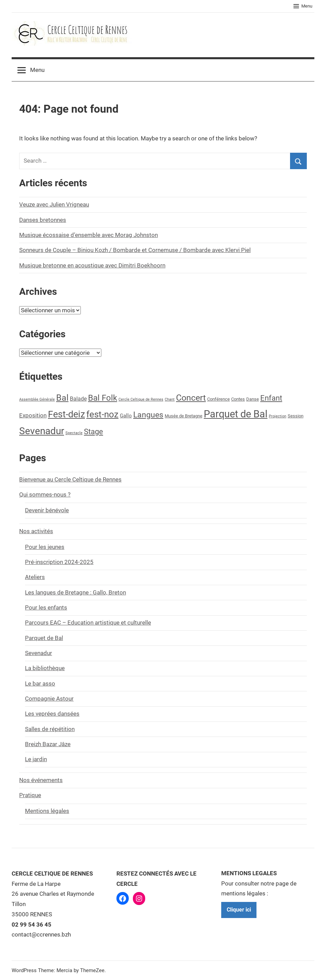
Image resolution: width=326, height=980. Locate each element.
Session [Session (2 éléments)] (296, 416)
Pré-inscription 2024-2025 (59, 562)
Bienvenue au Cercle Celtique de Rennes (70, 479)
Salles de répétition (50, 729)
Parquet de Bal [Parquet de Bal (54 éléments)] (236, 414)
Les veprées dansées (52, 714)
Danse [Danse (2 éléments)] (253, 399)
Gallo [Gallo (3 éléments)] (126, 416)
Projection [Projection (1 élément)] (278, 416)
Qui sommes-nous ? (45, 494)
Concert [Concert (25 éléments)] (191, 398)
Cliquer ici (239, 910)
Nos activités (36, 531)
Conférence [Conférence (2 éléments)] (218, 399)
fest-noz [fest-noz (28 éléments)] (102, 414)
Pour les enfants (46, 607)
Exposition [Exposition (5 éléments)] (33, 415)
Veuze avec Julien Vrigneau (54, 204)
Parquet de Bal (44, 638)
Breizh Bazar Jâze (48, 744)
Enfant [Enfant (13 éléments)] (271, 398)
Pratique (30, 795)
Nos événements (41, 780)
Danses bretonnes (43, 220)
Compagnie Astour (49, 699)
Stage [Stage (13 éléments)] (93, 432)
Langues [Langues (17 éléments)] (148, 415)
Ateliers (35, 577)
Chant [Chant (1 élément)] (170, 399)
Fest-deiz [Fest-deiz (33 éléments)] (66, 414)
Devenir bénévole (47, 510)
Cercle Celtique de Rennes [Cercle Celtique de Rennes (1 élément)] (141, 399)
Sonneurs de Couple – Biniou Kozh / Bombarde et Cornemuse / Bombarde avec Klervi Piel (135, 250)
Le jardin (36, 759)
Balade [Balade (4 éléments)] (78, 399)
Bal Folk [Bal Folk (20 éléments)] (103, 398)
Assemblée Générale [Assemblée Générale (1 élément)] (37, 399)
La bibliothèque (45, 668)
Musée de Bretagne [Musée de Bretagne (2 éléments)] (184, 416)
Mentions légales (47, 811)
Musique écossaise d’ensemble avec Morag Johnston (89, 235)
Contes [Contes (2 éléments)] (238, 399)
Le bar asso (40, 683)
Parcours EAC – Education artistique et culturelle (88, 623)
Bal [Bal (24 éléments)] (62, 398)
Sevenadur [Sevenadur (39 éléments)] (42, 431)
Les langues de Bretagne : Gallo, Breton (76, 592)
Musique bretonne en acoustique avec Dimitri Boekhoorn (92, 265)
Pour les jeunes (45, 547)
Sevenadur (39, 653)
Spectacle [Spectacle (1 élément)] (74, 433)
